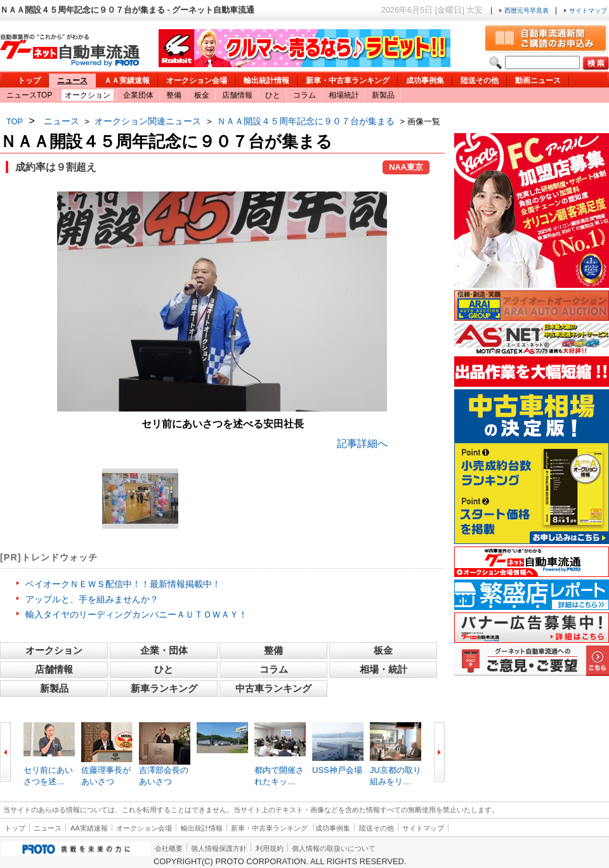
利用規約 (270, 848)
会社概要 (169, 848)
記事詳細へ (362, 444)
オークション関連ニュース (148, 121)
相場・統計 (383, 669)
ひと (273, 95)
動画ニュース (538, 81)
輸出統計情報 (266, 81)
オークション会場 (197, 81)
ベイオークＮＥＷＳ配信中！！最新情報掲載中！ (123, 584)
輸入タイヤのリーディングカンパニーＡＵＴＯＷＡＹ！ (136, 614)
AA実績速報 (89, 828)
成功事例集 (425, 81)
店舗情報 (237, 95)
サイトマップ (585, 10)
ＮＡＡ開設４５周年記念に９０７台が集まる (306, 121)
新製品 (383, 95)
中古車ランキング (273, 688)
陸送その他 (480, 81)
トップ (29, 81)
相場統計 (344, 95)
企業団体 (138, 95)
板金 (202, 95)
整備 (174, 95)
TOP (15, 121)
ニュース (72, 81)
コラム (304, 95)
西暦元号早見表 (525, 10)
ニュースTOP (29, 95)
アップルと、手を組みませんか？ (92, 599)
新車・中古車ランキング (348, 81)
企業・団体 (164, 650)
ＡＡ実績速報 (127, 81)
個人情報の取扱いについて (334, 848)
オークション (88, 95)
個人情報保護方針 (219, 848)
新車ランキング (164, 688)
